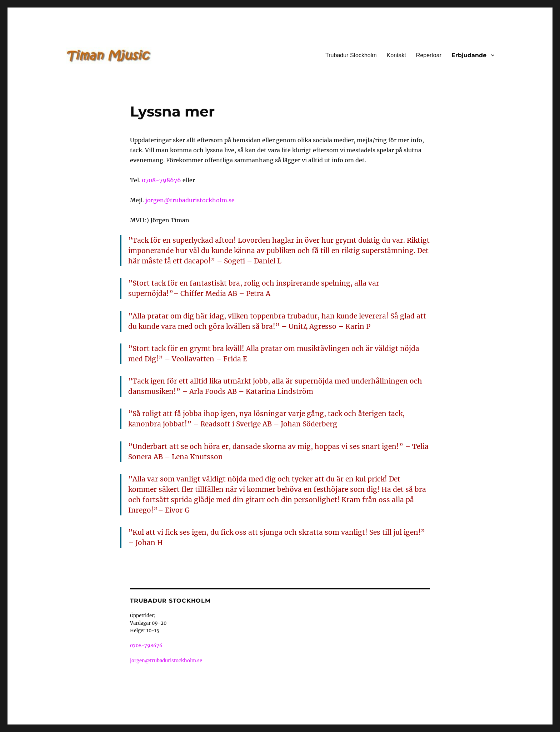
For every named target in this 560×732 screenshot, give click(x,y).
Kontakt (396, 55)
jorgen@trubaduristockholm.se (190, 200)
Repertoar (429, 55)
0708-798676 (161, 180)
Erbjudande (469, 55)
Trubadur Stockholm (351, 55)
